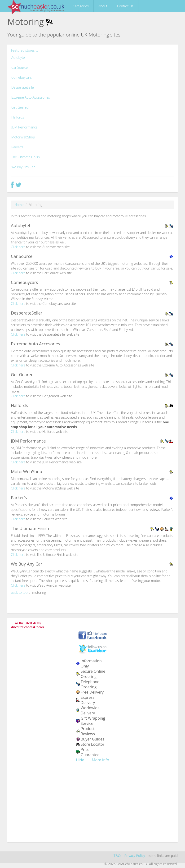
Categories (81, 6)
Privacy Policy (134, 856)
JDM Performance (24, 127)
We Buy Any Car (23, 167)
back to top (19, 592)
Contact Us (125, 6)
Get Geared (20, 107)
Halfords (18, 117)
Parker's (17, 147)
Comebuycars (22, 77)
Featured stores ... (24, 50)
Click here (18, 247)
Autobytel (18, 57)
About (103, 6)
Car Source (20, 67)
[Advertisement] (92, 805)
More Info (100, 760)
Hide (80, 760)
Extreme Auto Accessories (31, 97)
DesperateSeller (23, 87)
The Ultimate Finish (26, 157)
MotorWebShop (23, 137)
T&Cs (117, 856)
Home (19, 205)
